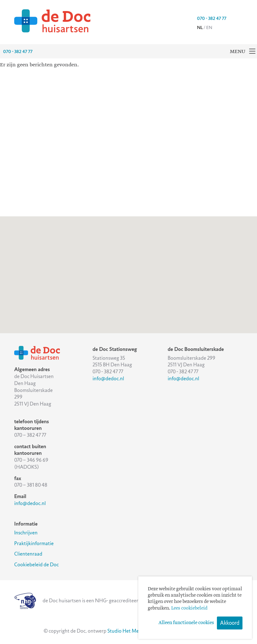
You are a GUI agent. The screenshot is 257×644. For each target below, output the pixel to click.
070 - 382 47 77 (212, 18)
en (209, 27)
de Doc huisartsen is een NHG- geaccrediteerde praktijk (88, 601)
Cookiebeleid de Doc (36, 565)
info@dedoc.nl (30, 503)
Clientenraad (28, 554)
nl (200, 27)
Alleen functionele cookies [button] (186, 623)
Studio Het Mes (124, 631)
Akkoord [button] (230, 623)
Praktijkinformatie (34, 543)
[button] (102, 292)
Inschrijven (26, 533)
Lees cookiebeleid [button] (189, 608)
